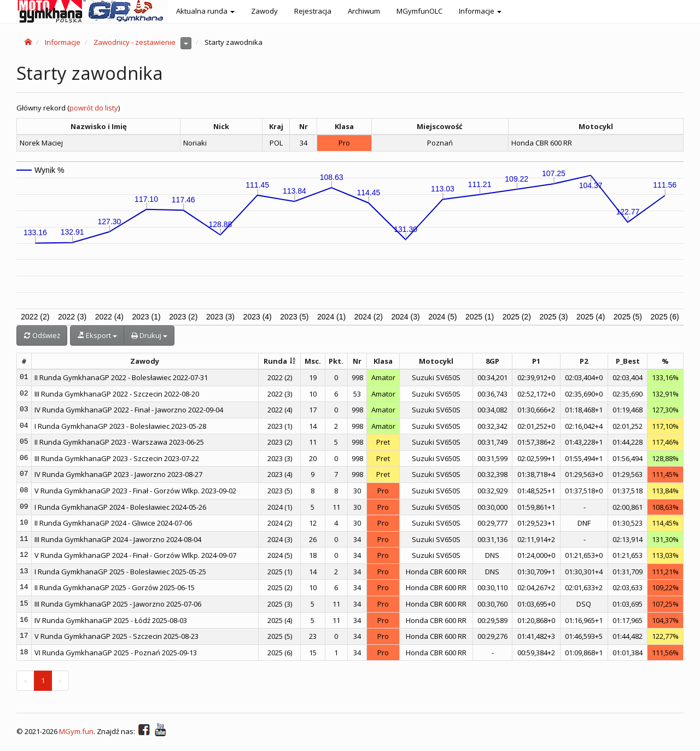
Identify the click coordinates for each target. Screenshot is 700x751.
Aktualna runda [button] (205, 11)
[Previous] (25, 681)
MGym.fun (76, 732)
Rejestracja (313, 11)
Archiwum (364, 11)
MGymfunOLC (419, 11)
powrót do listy (94, 108)
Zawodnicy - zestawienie (135, 42)
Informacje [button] (480, 11)
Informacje (63, 42)
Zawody (264, 11)
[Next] (60, 681)
